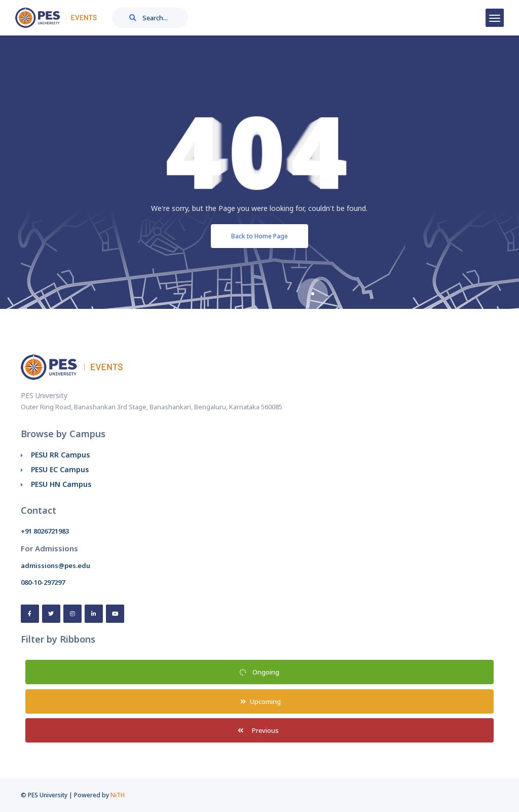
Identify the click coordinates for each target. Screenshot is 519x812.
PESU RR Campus (60, 455)
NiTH (118, 795)
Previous (259, 730)
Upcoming (259, 701)
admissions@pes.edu (55, 566)
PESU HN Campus (61, 484)
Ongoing (259, 672)
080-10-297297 (43, 582)
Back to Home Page (259, 236)
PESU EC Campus (60, 469)
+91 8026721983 (45, 531)
